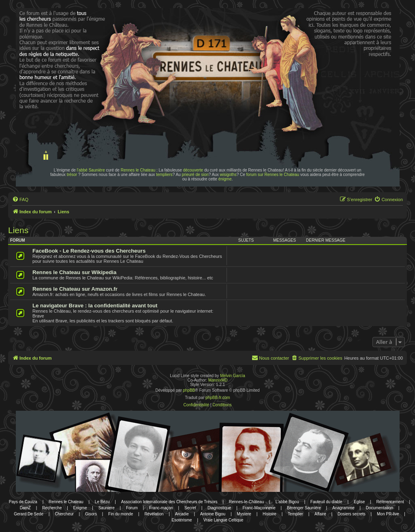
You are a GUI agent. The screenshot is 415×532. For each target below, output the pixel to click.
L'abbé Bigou (287, 502)
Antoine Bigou (213, 514)
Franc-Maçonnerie (259, 508)
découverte (193, 170)
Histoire (270, 514)
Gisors (91, 514)
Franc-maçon (161, 508)
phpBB (189, 390)
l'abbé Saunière (91, 170)
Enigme (80, 508)
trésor (72, 175)
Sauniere (107, 508)
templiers (164, 175)
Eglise (359, 502)
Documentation (380, 508)
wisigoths (228, 175)
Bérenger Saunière (304, 508)
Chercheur (64, 514)
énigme (225, 179)
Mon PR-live (388, 514)
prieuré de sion (195, 175)
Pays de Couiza (23, 502)
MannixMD (218, 380)
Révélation (154, 514)
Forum (132, 508)
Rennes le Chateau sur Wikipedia (74, 272)
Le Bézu (102, 502)
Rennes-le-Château (247, 502)
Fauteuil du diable (326, 502)
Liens (18, 230)
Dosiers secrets (352, 514)
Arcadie (182, 514)
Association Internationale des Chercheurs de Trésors (169, 502)
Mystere (244, 514)
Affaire (320, 514)
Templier (295, 514)
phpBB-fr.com (218, 398)
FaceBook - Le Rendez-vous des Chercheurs (89, 251)
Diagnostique (219, 508)
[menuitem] (20, 199)
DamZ (25, 508)
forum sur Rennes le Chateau (273, 175)
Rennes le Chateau (138, 170)
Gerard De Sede (29, 514)
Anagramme (343, 508)
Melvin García (233, 376)
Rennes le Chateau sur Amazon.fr (75, 289)
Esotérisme (182, 520)
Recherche (52, 508)
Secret (190, 508)
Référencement (390, 502)
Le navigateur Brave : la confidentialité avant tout (95, 306)
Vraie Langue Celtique (224, 520)
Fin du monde (121, 514)
